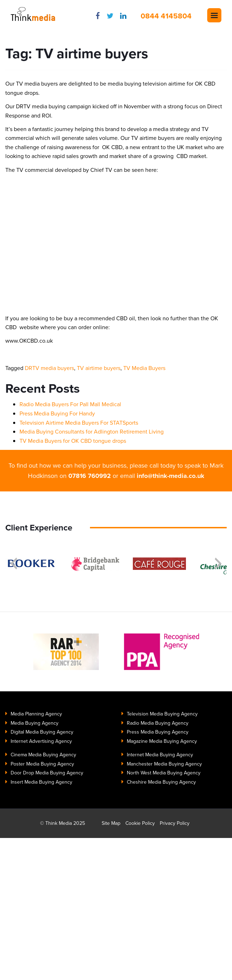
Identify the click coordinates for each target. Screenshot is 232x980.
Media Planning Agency (36, 714)
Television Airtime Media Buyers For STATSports (79, 423)
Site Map (111, 823)
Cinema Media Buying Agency (43, 755)
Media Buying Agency (35, 723)
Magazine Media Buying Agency (162, 741)
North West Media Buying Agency (164, 773)
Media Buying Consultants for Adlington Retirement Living (92, 432)
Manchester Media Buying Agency (164, 764)
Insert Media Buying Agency (41, 782)
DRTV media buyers (49, 368)
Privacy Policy (175, 823)
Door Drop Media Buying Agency (47, 773)
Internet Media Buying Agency (160, 755)
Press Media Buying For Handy (57, 413)
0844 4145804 (166, 16)
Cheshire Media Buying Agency (161, 782)
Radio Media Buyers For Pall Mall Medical (70, 404)
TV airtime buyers (99, 368)
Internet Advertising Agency (41, 741)
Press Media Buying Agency (158, 732)
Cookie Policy (140, 823)
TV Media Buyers (144, 368)
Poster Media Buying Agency (42, 764)
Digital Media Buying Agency (42, 732)
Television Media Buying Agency (162, 714)
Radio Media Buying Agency (158, 723)
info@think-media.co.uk (171, 476)
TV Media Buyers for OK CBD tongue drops (73, 441)
